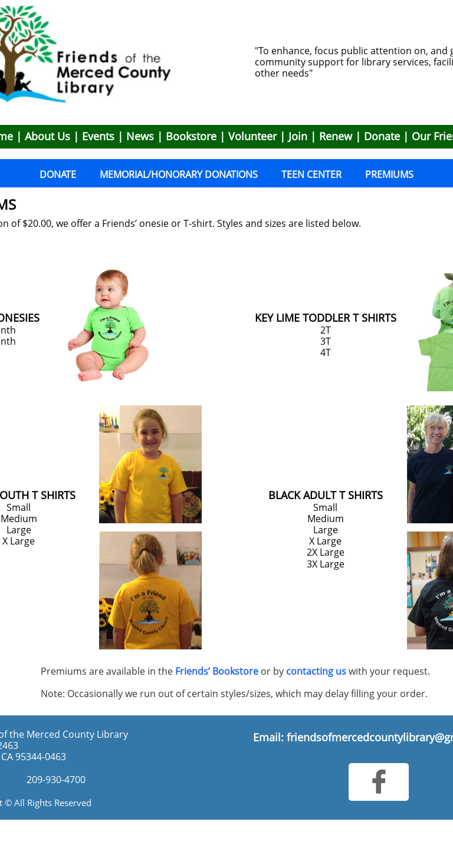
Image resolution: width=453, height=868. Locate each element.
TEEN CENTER (311, 174)
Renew (336, 136)
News (140, 136)
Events (98, 136)
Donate (382, 136)
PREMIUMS (389, 174)
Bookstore (191, 136)
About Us (47, 136)
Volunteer (252, 136)
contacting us (316, 671)
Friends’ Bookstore (217, 671)
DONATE (58, 174)
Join (298, 136)
